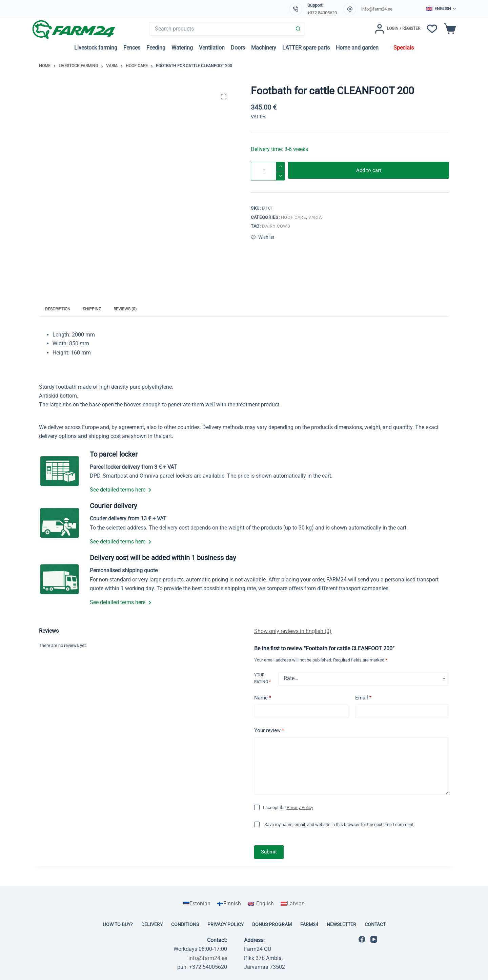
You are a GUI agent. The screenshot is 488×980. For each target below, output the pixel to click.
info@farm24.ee (377, 9)
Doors (238, 48)
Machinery (264, 48)
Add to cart (369, 171)
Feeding (156, 48)
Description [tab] (58, 309)
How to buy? (118, 924)
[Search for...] (221, 29)
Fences (132, 48)
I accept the (288, 808)
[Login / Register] (398, 29)
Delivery (152, 924)
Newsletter (341, 924)
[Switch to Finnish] (229, 904)
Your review (269, 731)
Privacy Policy (300, 808)
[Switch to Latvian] (293, 904)
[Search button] (298, 29)
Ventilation (212, 48)
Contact (375, 924)
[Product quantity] (268, 171)
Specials (404, 48)
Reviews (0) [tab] (125, 309)
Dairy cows (276, 226)
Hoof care (293, 217)
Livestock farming (96, 48)
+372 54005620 (322, 13)
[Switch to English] (261, 904)
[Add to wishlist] (263, 237)
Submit (269, 852)
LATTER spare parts (306, 48)
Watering (182, 48)
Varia (315, 217)
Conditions (185, 924)
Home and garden (357, 48)
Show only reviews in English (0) (293, 631)
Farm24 (309, 924)
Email (363, 698)
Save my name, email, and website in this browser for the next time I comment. (339, 824)
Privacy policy (226, 924)
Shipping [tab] (92, 309)
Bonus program (272, 924)
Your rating (262, 678)
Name (263, 698)
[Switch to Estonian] (197, 904)
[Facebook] (362, 939)
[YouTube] (374, 939)
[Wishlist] (432, 29)
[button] (441, 9)
